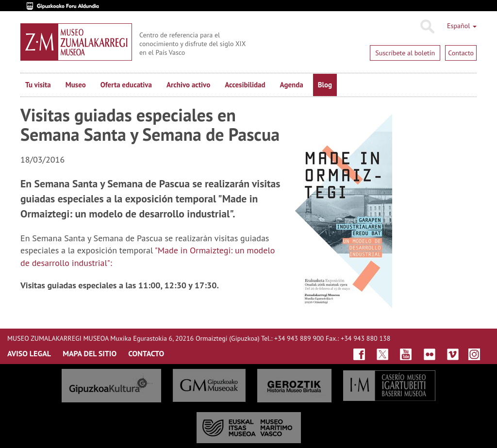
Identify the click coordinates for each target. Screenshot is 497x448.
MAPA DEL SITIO (90, 353)
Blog (325, 85)
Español (462, 26)
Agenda (292, 85)
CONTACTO (146, 353)
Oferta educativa (126, 85)
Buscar (427, 27)
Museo (76, 85)
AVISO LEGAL (29, 353)
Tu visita (38, 85)
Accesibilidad (245, 85)
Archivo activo (188, 85)
